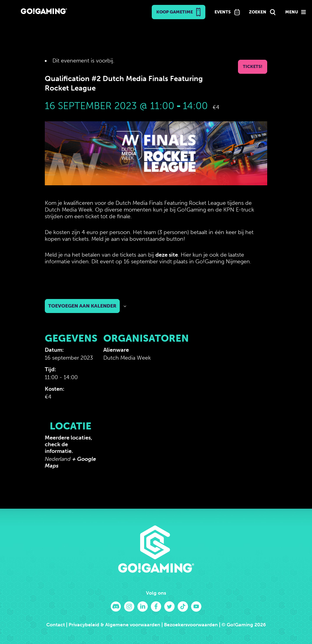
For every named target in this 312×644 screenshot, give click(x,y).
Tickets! (253, 67)
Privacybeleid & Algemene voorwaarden (114, 625)
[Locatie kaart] (135, 452)
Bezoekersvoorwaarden (191, 625)
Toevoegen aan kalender (82, 306)
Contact (56, 625)
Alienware (116, 350)
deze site (167, 255)
